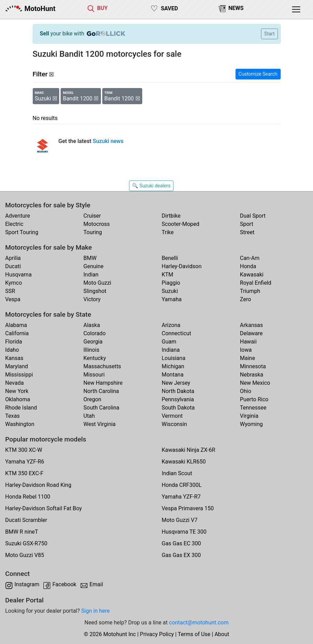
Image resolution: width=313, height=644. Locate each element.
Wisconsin (175, 424)
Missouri (94, 375)
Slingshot (95, 291)
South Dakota (178, 408)
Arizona (171, 325)
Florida (14, 342)
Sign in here (96, 611)
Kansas (14, 358)
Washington (20, 424)
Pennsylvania (178, 399)
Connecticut (177, 333)
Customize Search (258, 74)
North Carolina (101, 391)
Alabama (16, 325)
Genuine (93, 266)
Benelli (170, 258)
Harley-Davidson (182, 266)
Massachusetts (102, 366)
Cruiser (92, 216)
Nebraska (252, 375)
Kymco (14, 283)
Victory (92, 299)
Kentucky (95, 358)
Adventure (18, 216)
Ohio (246, 391)
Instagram (27, 584)
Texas (12, 416)
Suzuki (170, 291)
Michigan (173, 366)
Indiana (171, 350)
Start (269, 34)
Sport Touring (22, 232)
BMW (90, 258)
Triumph (250, 291)
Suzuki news (108, 141)
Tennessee (253, 408)
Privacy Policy (157, 634)
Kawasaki (252, 275)
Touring (93, 232)
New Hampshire (103, 383)
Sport (247, 224)
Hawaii (248, 342)
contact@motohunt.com (199, 623)
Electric (14, 224)
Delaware (251, 333)
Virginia (249, 416)
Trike (168, 232)
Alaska (92, 325)
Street (247, 232)
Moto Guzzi (97, 283)
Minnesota (253, 366)
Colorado (95, 333)
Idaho (12, 350)
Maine (248, 358)
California (17, 333)
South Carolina (101, 408)
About (222, 634)
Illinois (91, 350)
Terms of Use (194, 634)
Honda (248, 266)
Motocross (97, 224)
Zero (246, 299)
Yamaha (172, 299)
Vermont (172, 416)
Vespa (13, 299)
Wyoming (252, 424)
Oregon (92, 399)
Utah (89, 416)
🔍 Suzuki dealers (151, 186)
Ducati (13, 266)
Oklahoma (18, 399)
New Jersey (176, 383)
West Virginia (100, 424)
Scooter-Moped (181, 224)
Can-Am (250, 258)
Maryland (17, 366)
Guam (169, 342)
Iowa (246, 350)
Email (96, 584)
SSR (10, 291)
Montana (173, 375)
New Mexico (255, 383)
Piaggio (171, 283)
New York (17, 391)
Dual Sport (253, 216)
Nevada (14, 383)
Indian (91, 275)
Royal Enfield (256, 283)
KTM (168, 275)
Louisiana (174, 358)
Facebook (64, 584)
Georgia (93, 342)
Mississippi (19, 375)
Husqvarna (18, 275)
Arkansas (252, 325)
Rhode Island (21, 408)
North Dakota (178, 391)
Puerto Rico (254, 399)
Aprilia (13, 258)
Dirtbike (171, 216)
